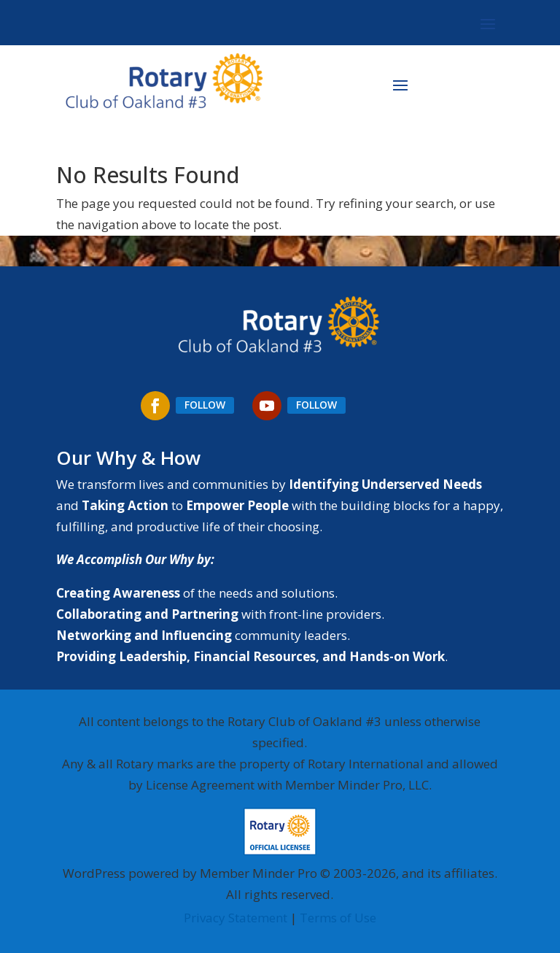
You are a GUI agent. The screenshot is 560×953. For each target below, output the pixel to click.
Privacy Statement (236, 918)
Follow (205, 405)
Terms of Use (338, 918)
